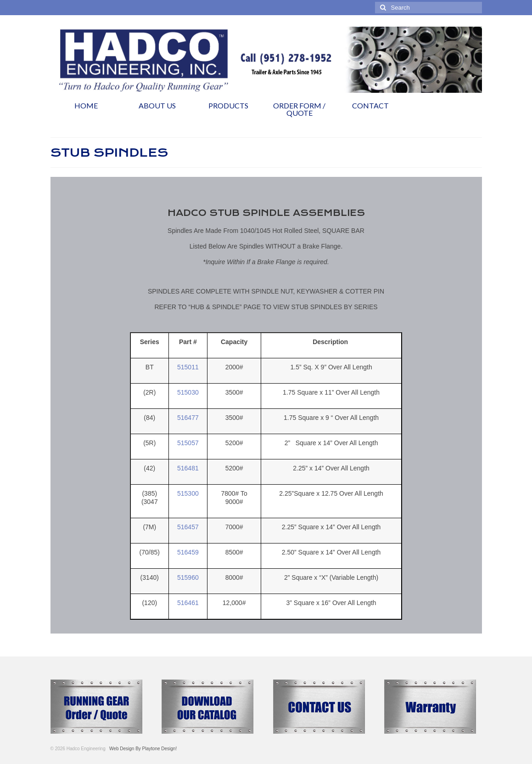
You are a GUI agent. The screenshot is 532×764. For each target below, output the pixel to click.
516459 (188, 552)
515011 (188, 367)
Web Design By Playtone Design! (142, 749)
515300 (188, 493)
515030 (188, 392)
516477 (188, 418)
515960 (188, 577)
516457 (188, 527)
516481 (188, 468)
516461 (188, 603)
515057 (188, 443)
